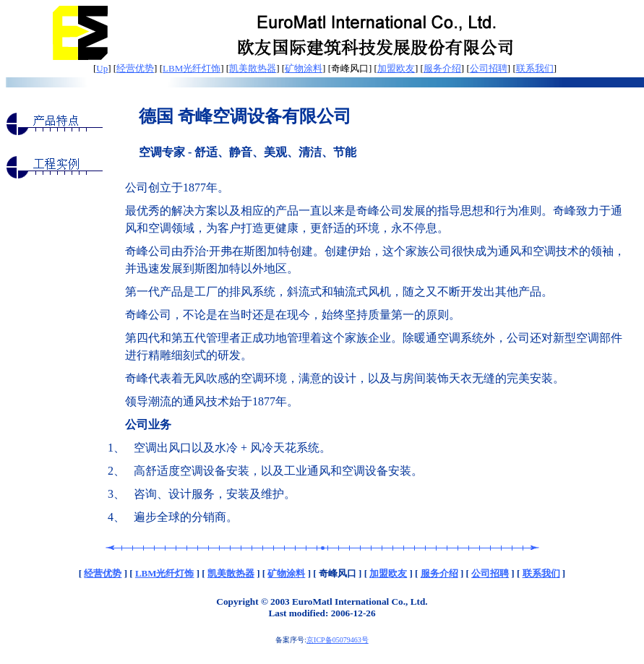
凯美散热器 (253, 68)
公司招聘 (489, 68)
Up (102, 68)
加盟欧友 (396, 68)
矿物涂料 (304, 68)
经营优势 (135, 68)
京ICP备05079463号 (338, 640)
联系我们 (535, 68)
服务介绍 (442, 68)
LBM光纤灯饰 (192, 68)
